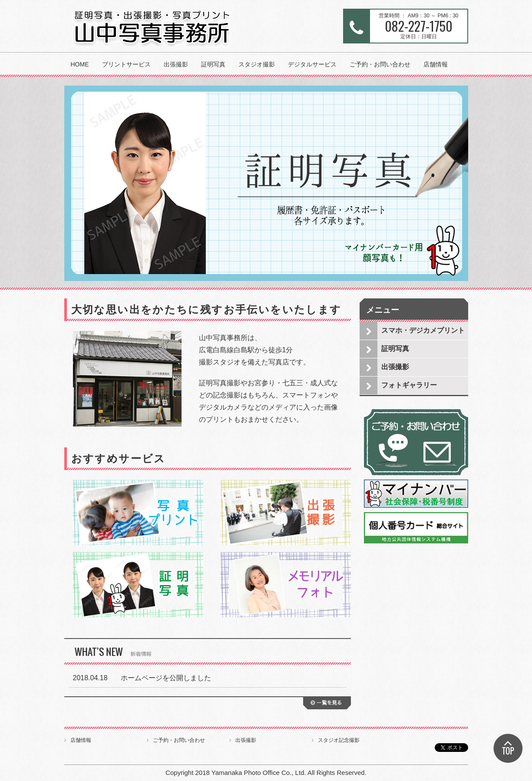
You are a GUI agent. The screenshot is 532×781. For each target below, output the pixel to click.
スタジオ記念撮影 (339, 740)
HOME (80, 64)
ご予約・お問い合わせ (380, 64)
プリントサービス (126, 64)
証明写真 (213, 64)
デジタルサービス (312, 64)
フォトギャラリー (409, 385)
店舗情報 (436, 64)
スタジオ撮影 (257, 64)
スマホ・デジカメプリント (423, 330)
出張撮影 (176, 64)
